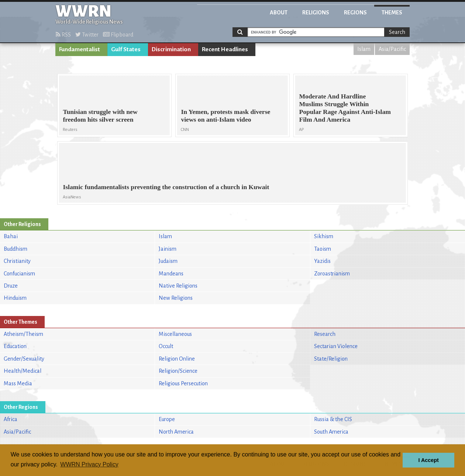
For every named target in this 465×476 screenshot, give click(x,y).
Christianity (17, 261)
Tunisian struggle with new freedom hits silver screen (100, 116)
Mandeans (171, 274)
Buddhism (15, 249)
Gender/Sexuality (24, 359)
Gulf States (126, 49)
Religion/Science (178, 371)
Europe (167, 419)
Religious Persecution (183, 383)
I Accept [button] (428, 460)
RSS (63, 35)
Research (325, 334)
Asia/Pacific (392, 49)
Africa (11, 419)
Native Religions (178, 286)
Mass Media (18, 383)
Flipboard (118, 35)
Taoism (323, 249)
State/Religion (331, 359)
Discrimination (171, 49)
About (279, 13)
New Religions (176, 298)
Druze (11, 286)
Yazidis (322, 261)
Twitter (87, 35)
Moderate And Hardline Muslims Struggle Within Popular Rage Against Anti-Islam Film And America (345, 108)
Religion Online (177, 359)
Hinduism (15, 298)
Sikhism (324, 236)
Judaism (168, 261)
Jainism (168, 249)
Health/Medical (23, 371)
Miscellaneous (175, 334)
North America (176, 432)
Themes (392, 13)
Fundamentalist (80, 49)
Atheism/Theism (23, 334)
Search (397, 32)
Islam (364, 49)
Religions (316, 13)
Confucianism (19, 274)
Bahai (11, 236)
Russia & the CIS (333, 419)
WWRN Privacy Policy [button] (89, 464)
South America (331, 432)
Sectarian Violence (336, 346)
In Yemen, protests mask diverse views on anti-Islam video (225, 116)
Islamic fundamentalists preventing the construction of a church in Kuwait (166, 187)
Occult (166, 346)
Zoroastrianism (332, 274)
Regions (355, 13)
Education (15, 346)
